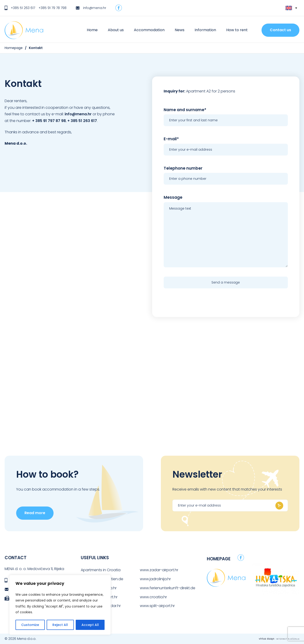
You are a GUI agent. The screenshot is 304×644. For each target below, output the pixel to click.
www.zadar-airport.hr (159, 570)
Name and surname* (185, 110)
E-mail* (171, 139)
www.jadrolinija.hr (155, 579)
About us (116, 30)
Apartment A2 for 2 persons (211, 91)
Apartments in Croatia (101, 570)
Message (173, 197)
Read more (35, 513)
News (180, 30)
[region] (60, 605)
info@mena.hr (95, 8)
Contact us (280, 30)
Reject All (60, 625)
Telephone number (183, 168)
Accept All (90, 625)
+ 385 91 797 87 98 (49, 121)
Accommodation (149, 30)
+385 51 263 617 (23, 8)
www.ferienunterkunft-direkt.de (168, 588)
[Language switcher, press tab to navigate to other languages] (291, 8)
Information (205, 30)
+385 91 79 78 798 (53, 8)
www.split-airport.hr (157, 606)
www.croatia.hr (153, 597)
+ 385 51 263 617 (82, 121)
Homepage (14, 48)
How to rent (237, 30)
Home (92, 30)
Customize (30, 625)
